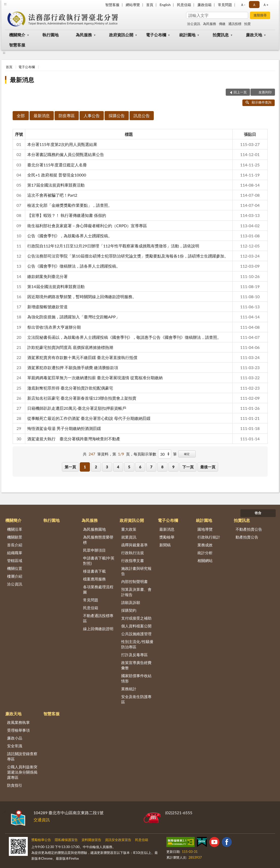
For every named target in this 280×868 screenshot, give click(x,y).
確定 (187, 454)
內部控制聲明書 (134, 581)
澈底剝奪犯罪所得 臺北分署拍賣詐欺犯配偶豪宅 (70, 388)
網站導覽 (133, 5)
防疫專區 (67, 116)
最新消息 (22, 80)
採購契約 (129, 610)
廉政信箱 (205, 5)
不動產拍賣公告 (249, 529)
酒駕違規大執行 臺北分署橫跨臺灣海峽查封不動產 (74, 439)
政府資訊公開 (121, 35)
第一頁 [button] (70, 467)
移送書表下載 (94, 571)
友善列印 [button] (265, 92)
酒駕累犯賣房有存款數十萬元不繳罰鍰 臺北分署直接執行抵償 (82, 357)
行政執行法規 (133, 553)
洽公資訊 (194, 24)
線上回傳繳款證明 (98, 629)
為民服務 (210, 24)
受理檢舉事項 (18, 730)
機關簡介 (17, 35)
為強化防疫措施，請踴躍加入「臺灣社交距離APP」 (73, 317)
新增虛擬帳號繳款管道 (47, 307)
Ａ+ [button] (266, 5)
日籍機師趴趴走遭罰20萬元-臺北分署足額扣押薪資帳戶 (77, 408)
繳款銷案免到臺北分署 (47, 276)
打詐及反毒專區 (134, 655)
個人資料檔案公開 (136, 626)
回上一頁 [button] (240, 92)
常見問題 (225, 5)
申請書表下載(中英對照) (99, 561)
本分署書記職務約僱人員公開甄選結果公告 (66, 154)
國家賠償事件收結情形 (136, 678)
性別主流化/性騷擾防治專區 (137, 644)
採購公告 (117, 116)
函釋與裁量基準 (134, 545)
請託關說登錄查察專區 (22, 756)
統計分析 (205, 553)
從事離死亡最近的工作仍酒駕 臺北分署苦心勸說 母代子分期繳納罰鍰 (89, 418)
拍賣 (247, 24)
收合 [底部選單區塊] (258, 513)
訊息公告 (142, 116)
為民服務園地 (94, 529)
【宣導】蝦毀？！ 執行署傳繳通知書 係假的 (67, 215)
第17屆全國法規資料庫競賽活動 (56, 185)
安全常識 (15, 746)
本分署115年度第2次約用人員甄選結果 (62, 144)
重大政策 (129, 529)
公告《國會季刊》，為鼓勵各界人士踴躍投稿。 (70, 236)
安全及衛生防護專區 (136, 699)
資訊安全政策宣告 (118, 840)
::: (5, 4)
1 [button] (85, 467)
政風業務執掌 (18, 722)
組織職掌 (15, 553)
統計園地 (187, 35)
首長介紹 (15, 545)
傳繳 (222, 24)
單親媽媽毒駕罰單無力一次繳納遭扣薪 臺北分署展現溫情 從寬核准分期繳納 (95, 378)
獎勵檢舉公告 (41, 840)
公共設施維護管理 (136, 634)
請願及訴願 (131, 602)
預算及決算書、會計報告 (136, 592)
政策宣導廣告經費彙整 (136, 665)
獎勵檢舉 (167, 537)
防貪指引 (15, 785)
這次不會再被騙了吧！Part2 (52, 195)
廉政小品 (15, 738)
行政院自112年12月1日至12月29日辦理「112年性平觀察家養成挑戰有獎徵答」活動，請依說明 (113, 246)
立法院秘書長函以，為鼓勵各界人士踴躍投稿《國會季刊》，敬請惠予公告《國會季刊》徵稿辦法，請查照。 (124, 337)
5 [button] (129, 467)
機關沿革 (15, 529)
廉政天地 (254, 35)
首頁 (150, 5)
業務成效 (205, 545)
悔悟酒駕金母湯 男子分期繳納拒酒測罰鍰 (64, 428)
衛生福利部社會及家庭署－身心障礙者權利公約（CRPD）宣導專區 (87, 226)
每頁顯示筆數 (145, 454)
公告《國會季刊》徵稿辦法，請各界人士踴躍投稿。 (74, 266)
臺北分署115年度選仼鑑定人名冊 (57, 165)
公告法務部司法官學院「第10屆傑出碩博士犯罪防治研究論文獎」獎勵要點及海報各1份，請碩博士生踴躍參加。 (128, 256)
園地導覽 (205, 529)
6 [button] (140, 467)
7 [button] (151, 467)
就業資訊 (129, 537)
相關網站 (205, 560)
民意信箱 (184, 5)
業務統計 (129, 689)
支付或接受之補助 (136, 618)
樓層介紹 (15, 576)
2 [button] (96, 467)
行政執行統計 (209, 537)
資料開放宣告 (91, 840)
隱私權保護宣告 (66, 840)
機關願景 (15, 537)
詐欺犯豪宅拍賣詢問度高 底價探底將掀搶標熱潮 (70, 347)
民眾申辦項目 (94, 550)
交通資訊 (42, 820)
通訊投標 (235, 24)
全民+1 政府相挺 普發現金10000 (57, 175)
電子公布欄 (156, 35)
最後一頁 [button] (208, 467)
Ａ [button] (254, 5)
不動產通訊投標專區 (98, 618)
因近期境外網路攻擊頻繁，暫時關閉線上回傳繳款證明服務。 (82, 297)
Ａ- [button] (243, 5)
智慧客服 (112, 5)
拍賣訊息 (221, 35)
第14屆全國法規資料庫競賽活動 (56, 286)
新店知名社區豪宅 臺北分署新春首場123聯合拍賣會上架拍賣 (82, 398)
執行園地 (50, 35)
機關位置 (15, 568)
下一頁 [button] (188, 467)
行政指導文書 (133, 560)
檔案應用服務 (94, 579)
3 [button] (107, 467)
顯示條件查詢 (259, 102)
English (165, 5)
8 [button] (162, 467)
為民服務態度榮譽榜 (98, 540)
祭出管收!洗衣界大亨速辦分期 (54, 327)
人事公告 (92, 116)
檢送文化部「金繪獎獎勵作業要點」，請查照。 (70, 205)
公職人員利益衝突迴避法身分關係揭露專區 (22, 772)
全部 (21, 116)
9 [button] (174, 467)
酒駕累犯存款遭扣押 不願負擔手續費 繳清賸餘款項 (73, 367)
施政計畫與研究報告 (136, 571)
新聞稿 (165, 545)
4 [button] (118, 467)
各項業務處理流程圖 (98, 589)
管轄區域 (15, 560)
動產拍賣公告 (247, 537)
